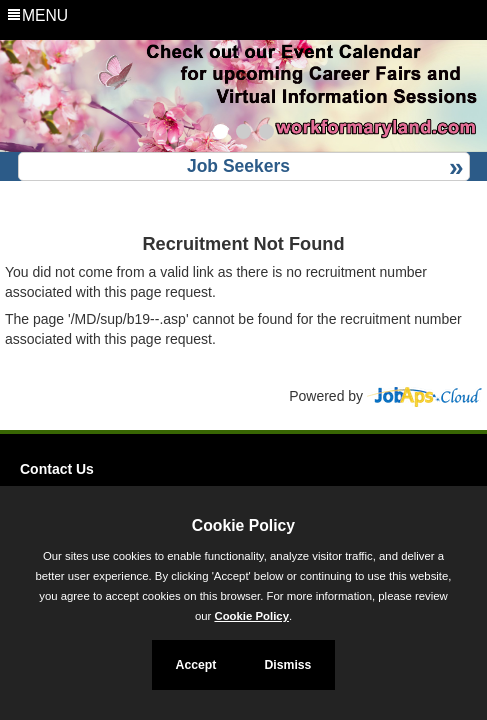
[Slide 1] (220, 134)
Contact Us (57, 469)
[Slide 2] (243, 134)
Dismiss (287, 665)
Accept (196, 665)
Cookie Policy (243, 525)
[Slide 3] (266, 134)
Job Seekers (238, 166)
